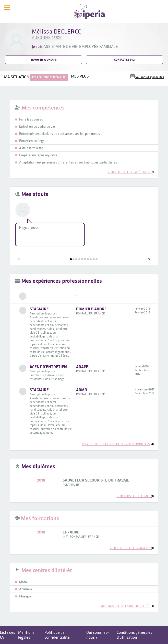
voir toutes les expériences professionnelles (118, 444)
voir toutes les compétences (131, 172)
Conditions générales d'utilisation (134, 635)
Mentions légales (26, 635)
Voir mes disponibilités (150, 77)
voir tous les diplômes (135, 496)
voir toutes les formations (132, 548)
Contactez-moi (125, 60)
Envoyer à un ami (44, 60)
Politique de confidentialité (57, 635)
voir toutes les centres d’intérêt (127, 606)
